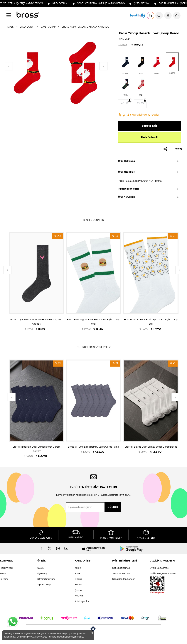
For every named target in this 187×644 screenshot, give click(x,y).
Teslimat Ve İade (121, 574)
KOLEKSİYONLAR (137, 16)
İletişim (4, 579)
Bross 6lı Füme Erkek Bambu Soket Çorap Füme (93, 447)
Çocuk (78, 579)
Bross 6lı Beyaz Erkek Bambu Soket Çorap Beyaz (151, 447)
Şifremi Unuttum (46, 579)
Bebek (78, 585)
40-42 (125, 103)
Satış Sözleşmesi (121, 568)
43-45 (140, 103)
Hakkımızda (6, 568)
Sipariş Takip (44, 585)
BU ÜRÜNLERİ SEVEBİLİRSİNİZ (94, 347)
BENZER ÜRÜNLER (93, 220)
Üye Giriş (42, 574)
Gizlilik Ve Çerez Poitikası (163, 574)
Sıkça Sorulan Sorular (123, 579)
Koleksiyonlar (82, 601)
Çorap (78, 590)
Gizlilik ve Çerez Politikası (44, 637)
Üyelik (41, 568)
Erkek (78, 574)
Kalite (3, 574)
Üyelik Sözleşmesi (159, 568)
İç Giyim (79, 596)
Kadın (78, 568)
